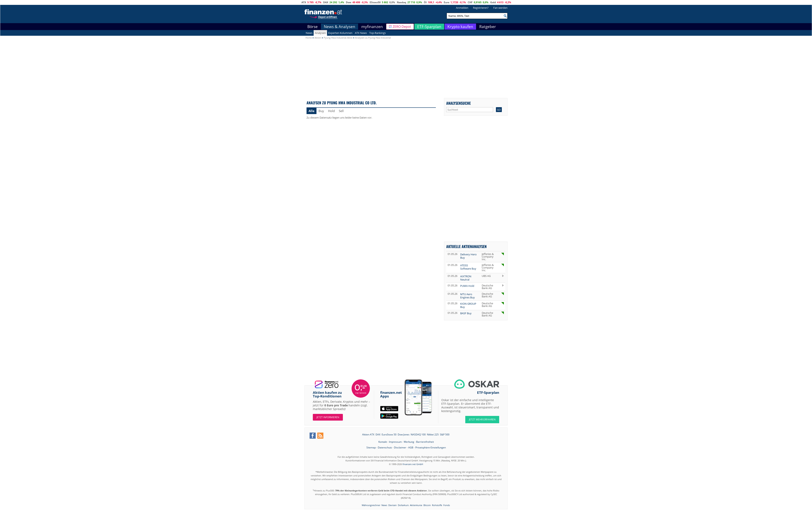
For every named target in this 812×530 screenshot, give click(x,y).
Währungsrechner (371, 505)
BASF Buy (466, 313)
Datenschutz (385, 447)
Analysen (320, 33)
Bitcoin (427, 505)
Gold (493, 2)
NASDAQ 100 (418, 434)
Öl (425, 2)
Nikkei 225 (433, 434)
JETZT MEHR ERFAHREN (482, 419)
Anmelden (462, 8)
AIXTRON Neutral (466, 278)
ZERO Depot (402, 27)
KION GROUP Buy (468, 305)
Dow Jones (404, 434)
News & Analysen (340, 27)
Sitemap (371, 447)
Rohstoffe (437, 505)
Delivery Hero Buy (468, 256)
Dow (349, 2)
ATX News (361, 33)
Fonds (447, 505)
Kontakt (383, 442)
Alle (312, 111)
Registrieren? (481, 8)
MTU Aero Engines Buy (468, 296)
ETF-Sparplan (429, 27)
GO (499, 110)
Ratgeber (488, 27)
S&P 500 (445, 434)
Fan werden (500, 8)
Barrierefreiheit (425, 442)
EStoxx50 (375, 2)
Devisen (393, 505)
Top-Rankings (377, 33)
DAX (326, 2)
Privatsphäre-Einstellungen (431, 447)
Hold (331, 111)
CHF (470, 2)
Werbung (409, 442)
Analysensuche (458, 103)
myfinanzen (372, 27)
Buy (321, 111)
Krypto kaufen (460, 27)
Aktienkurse (416, 505)
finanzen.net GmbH (413, 464)
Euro (446, 2)
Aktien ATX (368, 434)
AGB (411, 447)
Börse (313, 27)
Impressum (395, 442)
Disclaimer (400, 447)
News (309, 33)
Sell (341, 111)
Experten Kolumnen (340, 33)
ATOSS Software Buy (468, 267)
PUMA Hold (467, 286)
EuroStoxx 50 (389, 434)
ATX (304, 2)
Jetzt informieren (328, 417)
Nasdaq (402, 2)
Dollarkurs (403, 505)
